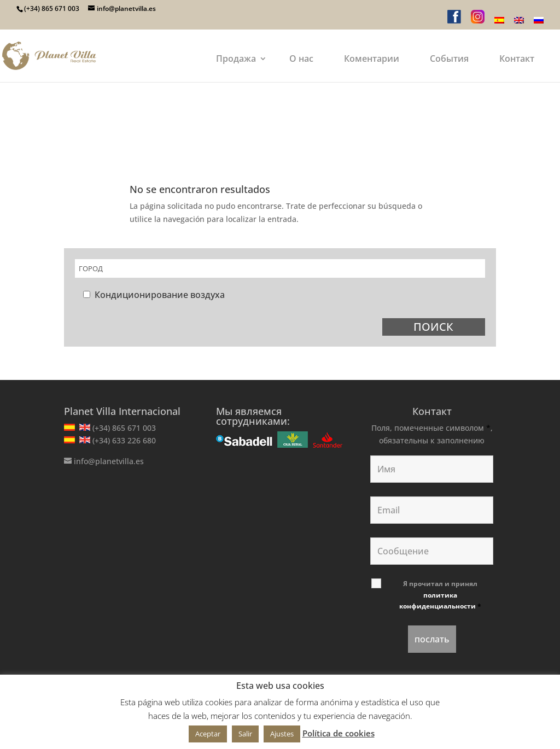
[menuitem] (499, 23)
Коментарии (372, 58)
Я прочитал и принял (440, 595)
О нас (301, 58)
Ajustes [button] (282, 734)
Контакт (517, 58)
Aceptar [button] (208, 734)
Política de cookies (339, 733)
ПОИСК (433, 327)
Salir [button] (245, 734)
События (449, 58)
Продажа (236, 58)
